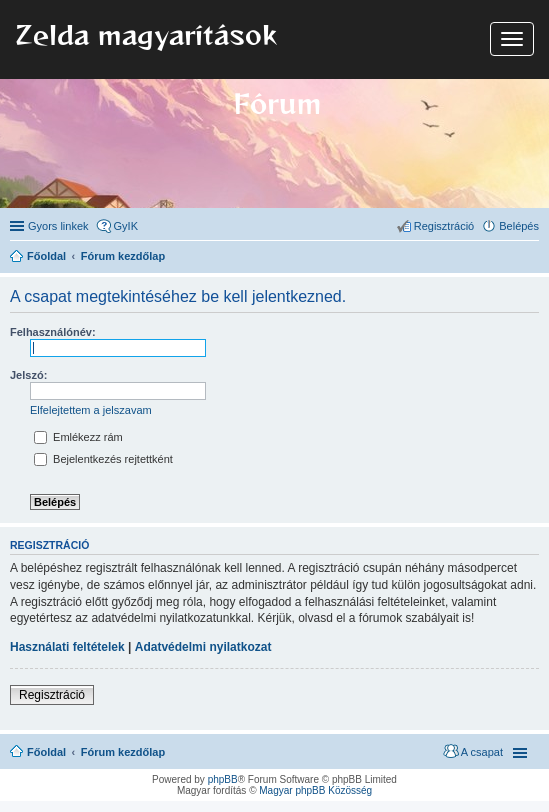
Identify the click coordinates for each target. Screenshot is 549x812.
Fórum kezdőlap (123, 752)
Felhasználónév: (53, 332)
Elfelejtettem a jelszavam (91, 410)
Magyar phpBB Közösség (315, 790)
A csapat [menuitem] (482, 752)
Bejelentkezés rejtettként (103, 459)
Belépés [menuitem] (519, 226)
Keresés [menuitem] (531, 258)
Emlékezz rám (78, 437)
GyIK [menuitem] (126, 226)
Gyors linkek (58, 226)
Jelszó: (28, 375)
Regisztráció (52, 695)
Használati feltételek (67, 647)
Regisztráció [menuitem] (444, 226)
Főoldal (46, 752)
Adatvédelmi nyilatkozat (203, 647)
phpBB (223, 779)
